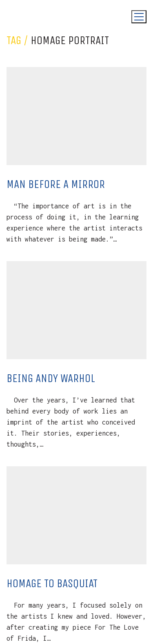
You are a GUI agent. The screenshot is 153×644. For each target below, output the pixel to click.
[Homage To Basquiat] (76, 515)
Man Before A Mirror (56, 184)
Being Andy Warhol (51, 378)
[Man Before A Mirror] (76, 116)
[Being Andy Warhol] (76, 310)
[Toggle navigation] (139, 17)
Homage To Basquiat (52, 583)
